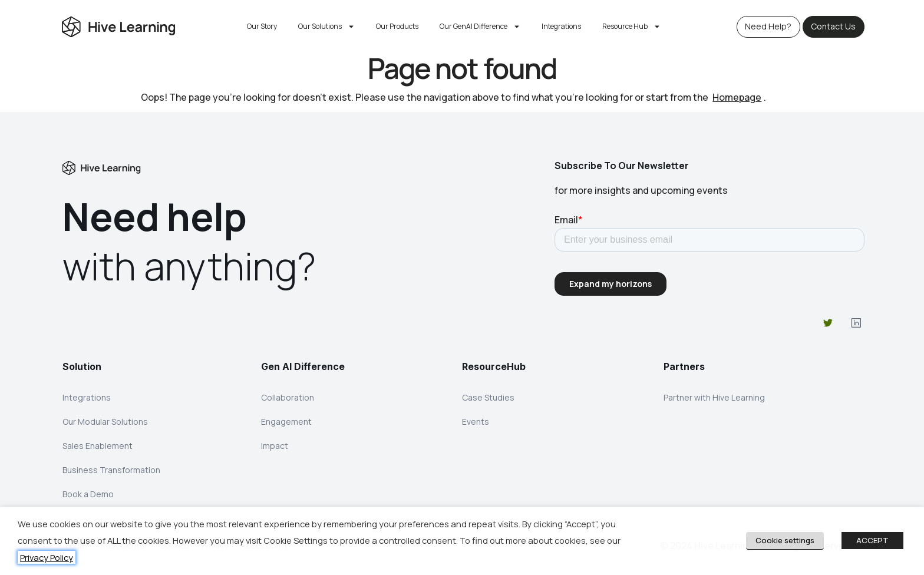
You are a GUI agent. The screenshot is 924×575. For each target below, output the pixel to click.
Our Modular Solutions (105, 423)
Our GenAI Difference (480, 27)
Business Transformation (111, 472)
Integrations (561, 26)
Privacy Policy (47, 557)
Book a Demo (88, 497)
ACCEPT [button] (872, 540)
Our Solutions (326, 27)
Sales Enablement (98, 447)
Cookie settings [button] (785, 540)
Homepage (737, 97)
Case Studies (488, 398)
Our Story (262, 26)
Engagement (286, 423)
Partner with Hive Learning (714, 398)
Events (476, 423)
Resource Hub (631, 27)
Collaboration (288, 398)
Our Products (397, 26)
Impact (275, 447)
